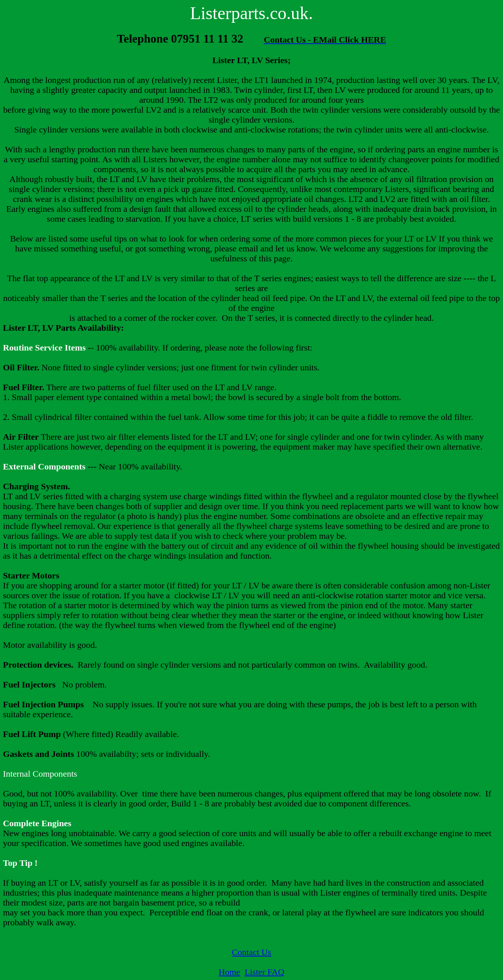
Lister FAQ (265, 972)
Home (229, 972)
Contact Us (251, 952)
